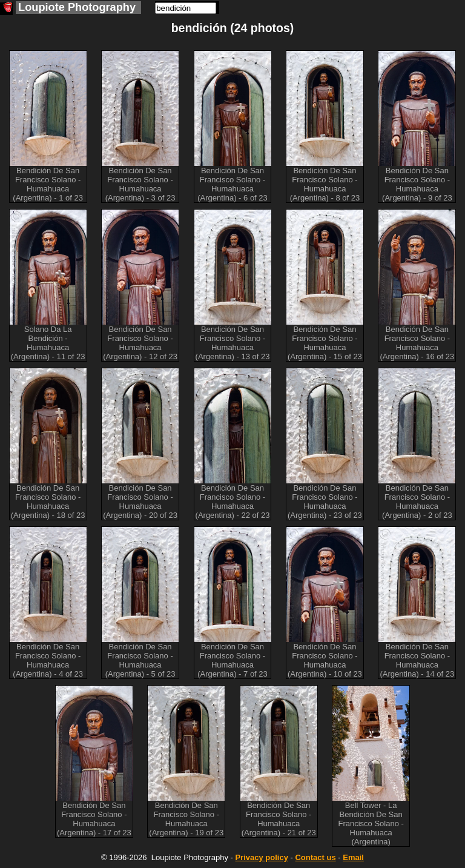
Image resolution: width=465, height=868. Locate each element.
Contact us (315, 857)
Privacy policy (261, 857)
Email (353, 857)
